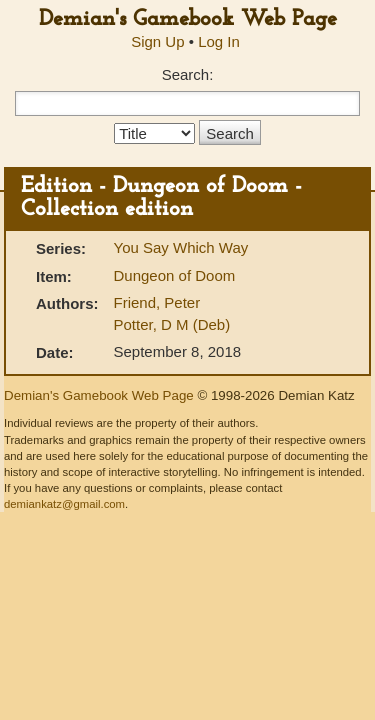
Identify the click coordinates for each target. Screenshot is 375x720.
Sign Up (157, 41)
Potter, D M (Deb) (172, 324)
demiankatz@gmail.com (64, 504)
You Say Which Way (181, 247)
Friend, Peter (157, 302)
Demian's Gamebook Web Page (188, 19)
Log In (219, 41)
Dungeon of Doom (175, 275)
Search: (188, 74)
